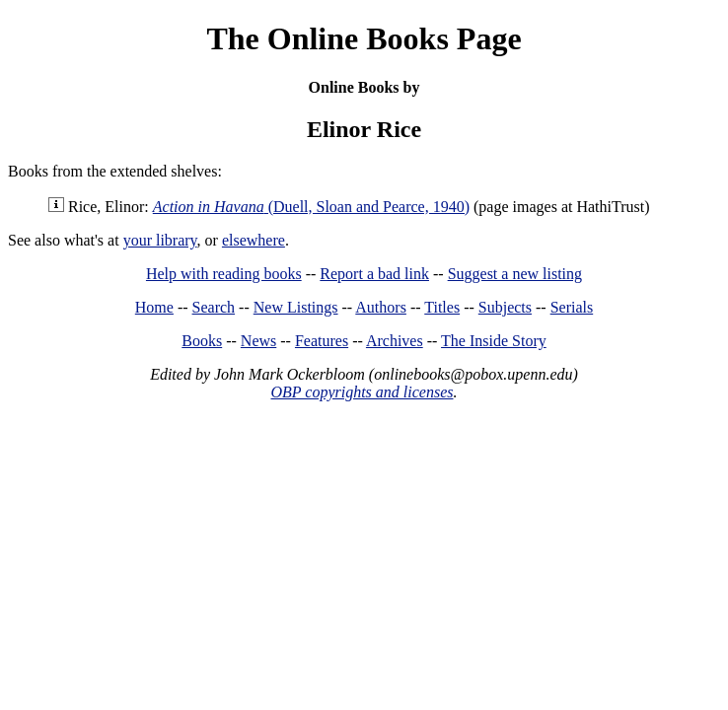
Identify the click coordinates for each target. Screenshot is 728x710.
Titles (442, 307)
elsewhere (254, 240)
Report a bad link (374, 274)
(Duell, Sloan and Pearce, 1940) (311, 207)
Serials (572, 307)
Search (214, 307)
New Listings (296, 307)
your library (160, 240)
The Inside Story (494, 341)
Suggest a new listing (515, 274)
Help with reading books (224, 274)
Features (322, 341)
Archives (395, 341)
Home (154, 307)
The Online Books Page (364, 38)
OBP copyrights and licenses (362, 392)
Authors (381, 307)
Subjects (505, 307)
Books (202, 341)
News (258, 341)
